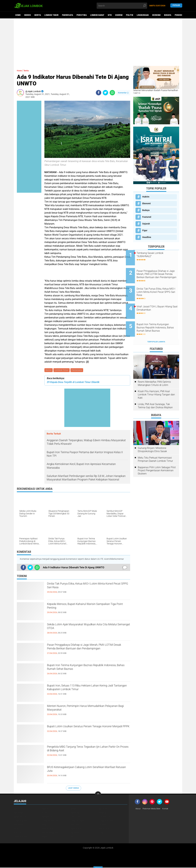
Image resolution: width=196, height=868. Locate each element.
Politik (130, 15)
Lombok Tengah (50, 821)
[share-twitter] (105, 93)
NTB (110, 15)
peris (45, 837)
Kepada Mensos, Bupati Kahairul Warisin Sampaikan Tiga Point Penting (82, 608)
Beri (16, 809)
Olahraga (104, 825)
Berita (38, 15)
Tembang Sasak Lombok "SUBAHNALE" (157, 255)
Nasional (75, 825)
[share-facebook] (99, 93)
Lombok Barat (97, 15)
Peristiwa (82, 15)
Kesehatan (48, 817)
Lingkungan (143, 15)
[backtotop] (98, 795)
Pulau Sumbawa (50, 833)
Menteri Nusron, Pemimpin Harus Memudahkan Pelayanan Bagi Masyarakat (88, 710)
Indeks (28, 15)
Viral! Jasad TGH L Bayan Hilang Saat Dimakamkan (158, 301)
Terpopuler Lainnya (156, 330)
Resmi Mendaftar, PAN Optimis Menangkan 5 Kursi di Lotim (154, 372)
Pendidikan (180, 15)
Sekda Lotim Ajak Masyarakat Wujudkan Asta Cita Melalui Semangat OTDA (86, 628)
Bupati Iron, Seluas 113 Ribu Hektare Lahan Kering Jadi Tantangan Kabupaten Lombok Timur (84, 692)
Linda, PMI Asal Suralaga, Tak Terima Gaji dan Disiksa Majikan (155, 394)
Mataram (18, 825)
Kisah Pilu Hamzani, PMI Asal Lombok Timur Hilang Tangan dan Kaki (156, 383)
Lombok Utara (106, 821)
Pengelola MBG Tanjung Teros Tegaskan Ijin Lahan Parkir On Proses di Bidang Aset (85, 750)
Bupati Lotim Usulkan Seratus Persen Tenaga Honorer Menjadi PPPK (86, 730)
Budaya (168, 15)
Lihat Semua (73, 789)
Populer (176, 6)
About (138, 809)
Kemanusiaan (21, 817)
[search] (122, 6)
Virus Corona (21, 837)
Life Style (76, 817)
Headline (147, 237)
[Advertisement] (98, 42)
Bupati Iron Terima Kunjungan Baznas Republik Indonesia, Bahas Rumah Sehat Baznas (87, 669)
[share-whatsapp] (112, 93)
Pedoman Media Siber (154, 809)
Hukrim (119, 15)
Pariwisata (68, 15)
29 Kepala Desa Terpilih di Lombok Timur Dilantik (73, 383)
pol (72, 837)
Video (102, 833)
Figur (145, 230)
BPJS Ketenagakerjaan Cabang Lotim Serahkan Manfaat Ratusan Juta (88, 771)
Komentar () (123, 93)
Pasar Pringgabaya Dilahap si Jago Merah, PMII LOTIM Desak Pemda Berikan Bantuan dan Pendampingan (88, 651)
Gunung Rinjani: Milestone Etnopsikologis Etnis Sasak (152, 438)
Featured (147, 217)
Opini (16, 829)
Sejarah (146, 224)
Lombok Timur (51, 15)
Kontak (169, 809)
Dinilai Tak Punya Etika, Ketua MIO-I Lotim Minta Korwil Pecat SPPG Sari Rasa (88, 587)
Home (18, 15)
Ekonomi (156, 15)
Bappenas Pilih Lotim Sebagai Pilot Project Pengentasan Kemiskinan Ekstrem (157, 459)
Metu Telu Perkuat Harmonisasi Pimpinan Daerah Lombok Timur (155, 448)
